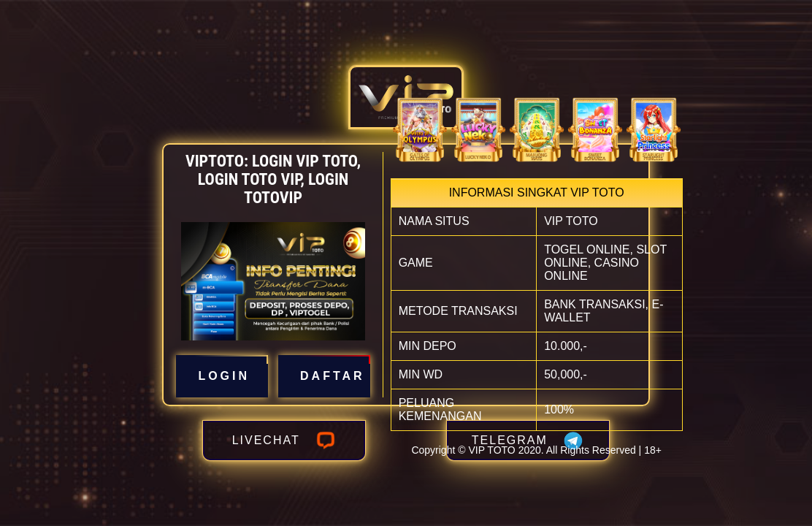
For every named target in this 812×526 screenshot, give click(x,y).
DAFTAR (324, 376)
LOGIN (222, 376)
